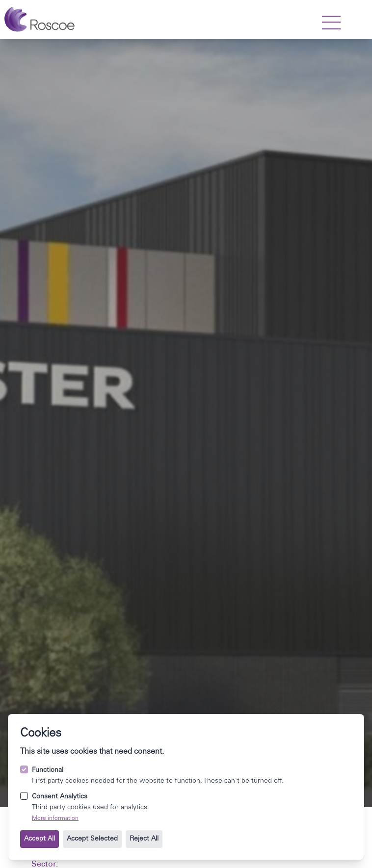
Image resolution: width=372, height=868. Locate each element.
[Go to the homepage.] (40, 20)
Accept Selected (92, 839)
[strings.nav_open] (331, 23)
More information (55, 818)
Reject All (144, 839)
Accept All (40, 839)
